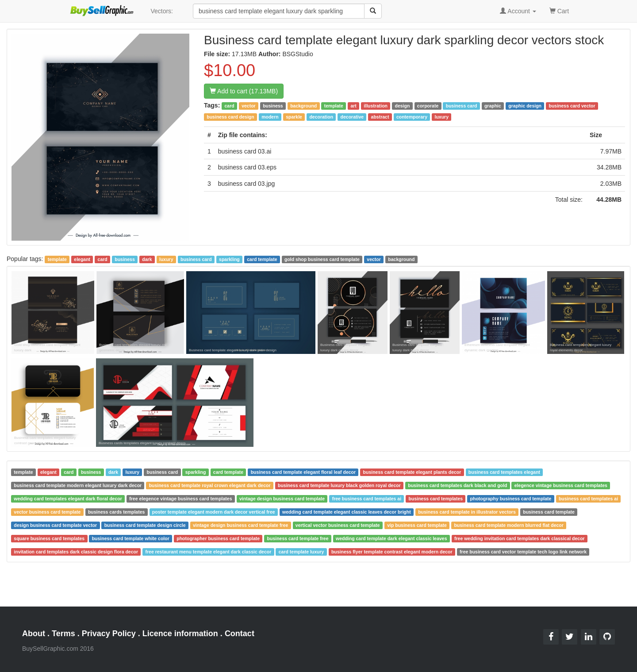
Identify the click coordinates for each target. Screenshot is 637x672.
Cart (559, 10)
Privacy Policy (109, 634)
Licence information (180, 634)
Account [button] (518, 11)
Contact (240, 634)
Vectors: (162, 11)
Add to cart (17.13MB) (244, 91)
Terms (63, 634)
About (34, 634)
